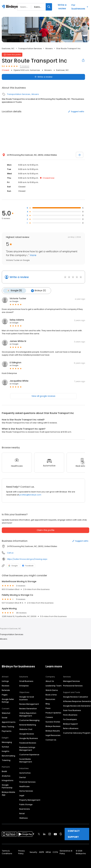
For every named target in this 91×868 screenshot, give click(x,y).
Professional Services (73, 685)
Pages (5, 694)
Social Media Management (26, 760)
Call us (10, 553)
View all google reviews (43, 396)
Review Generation (28, 708)
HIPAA (48, 852)
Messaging (7, 742)
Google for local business (27, 698)
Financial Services (27, 782)
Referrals (6, 690)
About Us (50, 681)
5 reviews (25, 66)
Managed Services (72, 681)
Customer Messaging (29, 720)
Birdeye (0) (38, 290)
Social (4, 717)
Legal (22, 795)
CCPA (55, 852)
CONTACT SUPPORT (74, 834)
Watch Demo (52, 690)
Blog (48, 703)
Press (48, 708)
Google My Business (29, 738)
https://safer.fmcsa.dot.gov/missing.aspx (27, 559)
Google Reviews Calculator (76, 697)
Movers (49, 48)
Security (33, 852)
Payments (7, 731)
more (33, 255)
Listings (5, 681)
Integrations (8, 780)
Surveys (5, 746)
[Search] (49, 7)
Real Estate (25, 809)
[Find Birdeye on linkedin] (44, 834)
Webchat (6, 713)
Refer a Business (71, 728)
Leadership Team (54, 685)
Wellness (24, 818)
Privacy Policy (22, 852)
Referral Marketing (28, 724)
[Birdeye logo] (10, 7)
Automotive (25, 773)
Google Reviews (27, 734)
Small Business (26, 681)
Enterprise (24, 685)
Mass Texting (8, 726)
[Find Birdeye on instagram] (50, 834)
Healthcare (24, 786)
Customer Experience (29, 754)
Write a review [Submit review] (43, 77)
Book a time (51, 694)
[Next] (83, 462)
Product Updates (53, 712)
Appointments (9, 722)
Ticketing (6, 760)
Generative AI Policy (66, 852)
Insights (6, 751)
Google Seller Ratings (8, 700)
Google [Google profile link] (13, 565)
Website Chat (26, 729)
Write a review (62, 7)
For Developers (70, 719)
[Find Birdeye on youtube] (55, 834)
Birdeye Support (70, 724)
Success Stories (53, 721)
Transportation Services (30, 48)
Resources (50, 699)
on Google (14, 301)
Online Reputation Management (28, 714)
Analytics (6, 776)
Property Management (30, 800)
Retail (22, 813)
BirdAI (4, 771)
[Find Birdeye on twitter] (39, 834)
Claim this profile (46, 530)
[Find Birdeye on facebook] (34, 834)
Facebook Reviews (28, 743)
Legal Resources (53, 735)
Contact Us (51, 740)
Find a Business (70, 715)
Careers (49, 717)
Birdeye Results (53, 731)
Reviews (6, 685)
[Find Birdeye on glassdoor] (61, 834)
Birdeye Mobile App (8, 793)
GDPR (41, 852)
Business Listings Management (27, 748)
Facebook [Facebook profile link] (28, 565)
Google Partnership (7, 786)
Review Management (29, 704)
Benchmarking (8, 755)
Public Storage (26, 804)
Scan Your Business (72, 710)
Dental (22, 777)
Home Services (26, 791)
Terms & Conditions (7, 852)
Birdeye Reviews (53, 726)
